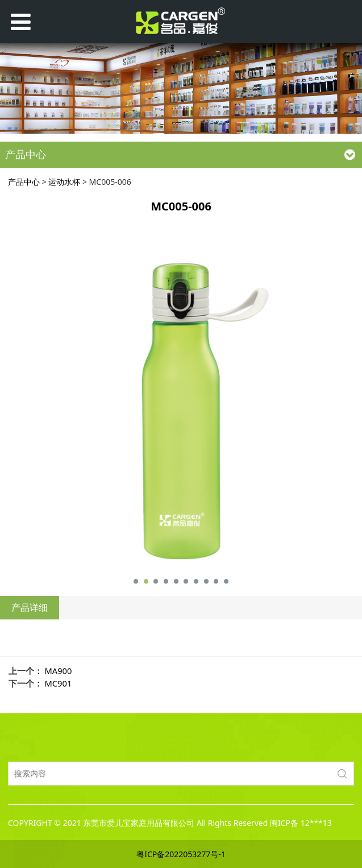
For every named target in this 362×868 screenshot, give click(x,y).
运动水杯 (64, 182)
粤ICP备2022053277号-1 (181, 854)
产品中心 (24, 182)
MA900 (59, 671)
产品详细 (30, 607)
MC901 (59, 683)
